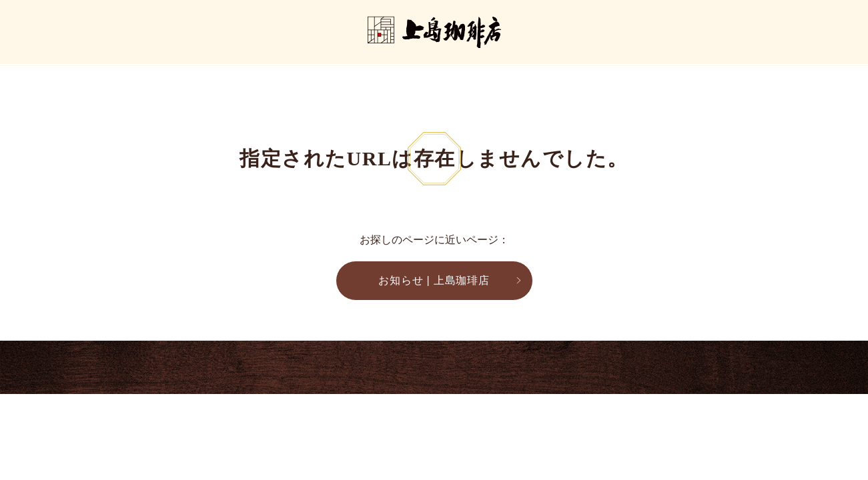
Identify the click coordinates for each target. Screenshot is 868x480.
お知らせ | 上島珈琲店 (434, 280)
